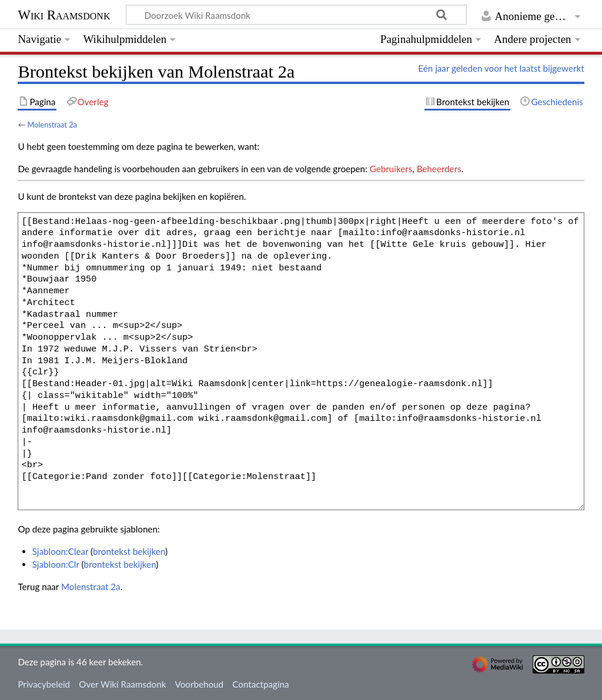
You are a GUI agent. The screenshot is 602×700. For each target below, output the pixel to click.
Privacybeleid (44, 684)
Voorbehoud (199, 684)
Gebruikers (391, 169)
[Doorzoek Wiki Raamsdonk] (296, 15)
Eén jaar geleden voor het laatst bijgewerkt (501, 68)
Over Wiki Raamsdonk (122, 684)
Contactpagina (260, 684)
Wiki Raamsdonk (64, 15)
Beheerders (439, 169)
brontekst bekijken (129, 551)
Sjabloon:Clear (60, 551)
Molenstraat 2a (52, 125)
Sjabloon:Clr (56, 564)
